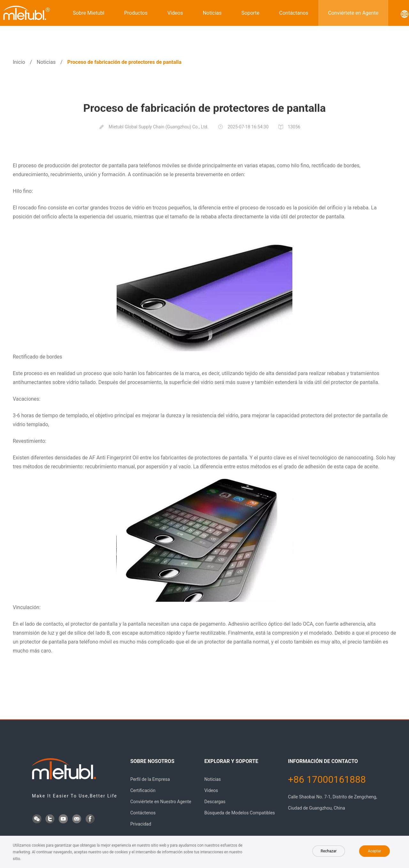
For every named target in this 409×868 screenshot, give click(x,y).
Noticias (212, 13)
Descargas (215, 802)
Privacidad (141, 824)
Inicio (19, 62)
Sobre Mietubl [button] (89, 13)
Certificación (143, 790)
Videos (175, 13)
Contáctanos (294, 13)
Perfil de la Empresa (150, 779)
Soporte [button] (251, 13)
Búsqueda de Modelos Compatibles (239, 813)
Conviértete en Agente (353, 13)
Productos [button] (136, 13)
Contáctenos (143, 813)
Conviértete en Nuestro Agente (161, 802)
